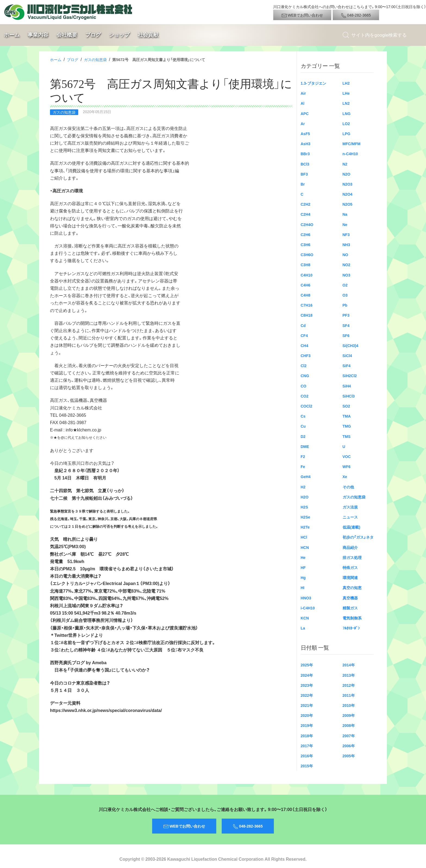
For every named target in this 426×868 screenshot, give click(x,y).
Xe (345, 476)
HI (303, 587)
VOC (347, 456)
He (303, 557)
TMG (347, 426)
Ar (303, 123)
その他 (348, 487)
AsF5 (305, 133)
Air (303, 93)
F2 (303, 456)
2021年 (307, 705)
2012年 (349, 685)
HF (303, 567)
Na (345, 214)
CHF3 (306, 355)
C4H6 (306, 285)
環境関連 (350, 577)
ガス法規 (350, 507)
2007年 (349, 736)
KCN (305, 618)
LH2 (346, 83)
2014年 (349, 665)
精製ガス (350, 608)
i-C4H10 (308, 608)
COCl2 (307, 406)
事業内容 (38, 35)
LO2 (346, 123)
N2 (345, 164)
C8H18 (307, 315)
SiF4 (347, 365)
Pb (345, 305)
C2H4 (306, 214)
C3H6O (307, 255)
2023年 (307, 685)
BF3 (304, 174)
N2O (347, 174)
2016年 (307, 756)
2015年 (307, 766)
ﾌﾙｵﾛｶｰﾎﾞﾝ (351, 628)
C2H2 (306, 204)
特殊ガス (350, 567)
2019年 (307, 725)
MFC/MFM (352, 144)
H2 (303, 487)
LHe (346, 93)
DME (305, 446)
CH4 (305, 345)
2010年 (349, 705)
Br (303, 184)
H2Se (306, 517)
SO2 (346, 406)
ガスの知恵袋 (95, 59)
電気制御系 (352, 618)
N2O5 (348, 204)
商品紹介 (350, 547)
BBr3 (305, 154)
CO (304, 386)
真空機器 (350, 598)
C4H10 (307, 275)
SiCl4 (347, 355)
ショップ (119, 35)
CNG (305, 376)
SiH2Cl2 (350, 376)
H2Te (305, 527)
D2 (303, 436)
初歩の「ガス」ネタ (358, 537)
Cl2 (304, 365)
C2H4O (307, 224)
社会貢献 (148, 35)
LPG (347, 133)
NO (345, 255)
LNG (347, 113)
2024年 (307, 675)
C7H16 (307, 305)
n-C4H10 (350, 154)
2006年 (349, 746)
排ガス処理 (352, 557)
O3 (345, 295)
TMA (347, 416)
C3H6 (306, 244)
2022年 (307, 695)
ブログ (93, 35)
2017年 (307, 746)
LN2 (346, 103)
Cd (303, 325)
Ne (345, 224)
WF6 (347, 466)
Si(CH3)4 (350, 345)
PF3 (346, 315)
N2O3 (348, 184)
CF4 (304, 335)
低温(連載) (351, 527)
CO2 (305, 396)
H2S (304, 507)
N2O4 (348, 194)
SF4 (346, 325)
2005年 (349, 756)
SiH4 (347, 386)
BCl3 (305, 164)
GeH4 (306, 476)
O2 (345, 285)
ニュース (350, 517)
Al (303, 103)
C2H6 (306, 234)
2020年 (307, 715)
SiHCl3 (349, 396)
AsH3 (306, 144)
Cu (303, 426)
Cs (303, 416)
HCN (305, 547)
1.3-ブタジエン (314, 83)
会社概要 (67, 35)
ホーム (12, 35)
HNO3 (306, 598)
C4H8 (306, 295)
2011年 (349, 695)
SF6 (346, 335)
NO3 (347, 275)
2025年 (307, 665)
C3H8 (306, 265)
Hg (303, 577)
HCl (304, 537)
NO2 (347, 265)
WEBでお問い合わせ (302, 15)
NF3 (346, 234)
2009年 (349, 715)
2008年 (349, 725)
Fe (303, 466)
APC (305, 113)
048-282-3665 (356, 15)
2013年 (349, 675)
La (303, 628)
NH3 (346, 244)
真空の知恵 (352, 587)
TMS (347, 436)
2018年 (307, 736)
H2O (305, 497)
